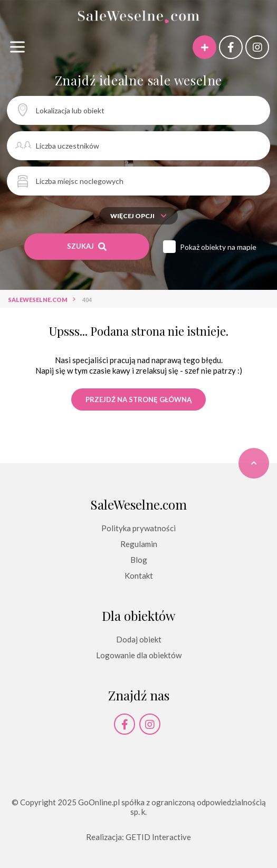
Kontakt (139, 576)
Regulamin (139, 544)
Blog (139, 560)
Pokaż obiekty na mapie (218, 247)
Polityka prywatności (138, 528)
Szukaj (87, 246)
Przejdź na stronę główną (138, 399)
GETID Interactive (158, 837)
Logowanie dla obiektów (139, 655)
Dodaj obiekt (139, 639)
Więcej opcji (138, 216)
